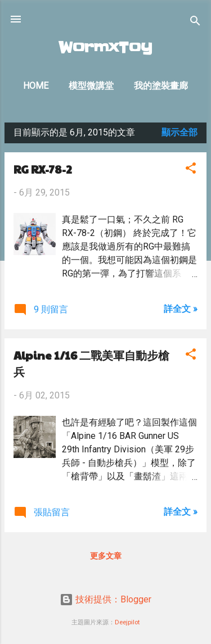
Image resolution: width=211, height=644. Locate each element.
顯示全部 (179, 132)
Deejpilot (127, 622)
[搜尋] (195, 23)
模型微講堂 (91, 86)
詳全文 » (181, 309)
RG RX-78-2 (43, 169)
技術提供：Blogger (105, 599)
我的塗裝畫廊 (161, 86)
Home (36, 86)
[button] (191, 170)
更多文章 (106, 556)
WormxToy (105, 47)
